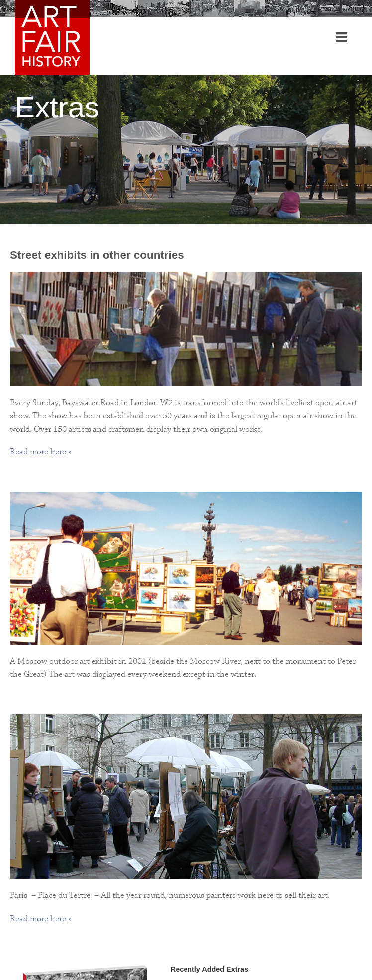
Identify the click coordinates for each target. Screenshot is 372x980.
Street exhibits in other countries (97, 255)
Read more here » (41, 452)
